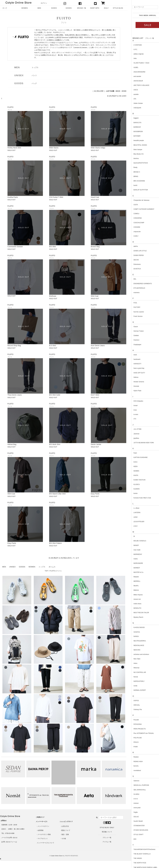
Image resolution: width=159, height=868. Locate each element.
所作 (131, 839)
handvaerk (133, 359)
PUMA (132, 747)
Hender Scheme (135, 382)
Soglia (132, 812)
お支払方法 (65, 826)
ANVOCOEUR (135, 81)
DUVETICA (134, 269)
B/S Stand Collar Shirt (57, 494)
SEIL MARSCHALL (136, 790)
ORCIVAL (133, 705)
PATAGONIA (134, 724)
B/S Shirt (52, 247)
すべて (5, 8)
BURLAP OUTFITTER (137, 190)
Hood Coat (95, 197)
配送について (66, 830)
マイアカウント (43, 839)
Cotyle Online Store (56, 856)
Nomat (132, 677)
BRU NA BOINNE (136, 181)
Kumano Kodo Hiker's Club (139, 498)
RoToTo (132, 766)
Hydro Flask (134, 391)
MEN (39, 8)
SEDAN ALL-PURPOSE (138, 785)
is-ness (132, 414)
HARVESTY (134, 364)
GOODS (69, 8)
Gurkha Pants (13, 197)
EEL (131, 279)
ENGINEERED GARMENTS (139, 284)
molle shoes (134, 604)
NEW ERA (133, 650)
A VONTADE (134, 45)
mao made (133, 550)
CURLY (132, 236)
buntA (132, 185)
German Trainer (135, 331)
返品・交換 (65, 834)
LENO (132, 517)
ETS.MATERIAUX (136, 288)
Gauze (132, 327)
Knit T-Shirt (95, 395)
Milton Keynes (134, 595)
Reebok (132, 757)
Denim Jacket (96, 444)
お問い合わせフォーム (9, 842)
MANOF (132, 545)
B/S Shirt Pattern (55, 543)
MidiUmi (132, 590)
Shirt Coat (95, 296)
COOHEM (133, 227)
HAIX (132, 355)
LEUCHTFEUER (135, 522)
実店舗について (107, 832)
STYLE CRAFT (135, 835)
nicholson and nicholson (138, 654)
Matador (133, 577)
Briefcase (53, 296)
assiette (132, 94)
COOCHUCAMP (135, 223)
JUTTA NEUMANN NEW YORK (140, 443)
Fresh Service (134, 316)
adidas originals (135, 54)
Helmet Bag (12, 444)
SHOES (54, 8)
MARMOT (133, 568)
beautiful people (135, 140)
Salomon (133, 781)
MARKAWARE (135, 563)
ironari (132, 406)
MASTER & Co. (135, 572)
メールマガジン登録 (44, 834)
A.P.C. (132, 49)
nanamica (133, 632)
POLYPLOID (134, 738)
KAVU (132, 462)
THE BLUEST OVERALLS (138, 854)
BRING (132, 176)
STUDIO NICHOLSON (137, 830)
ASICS (132, 90)
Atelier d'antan (134, 103)
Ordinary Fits (134, 710)
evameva (133, 293)
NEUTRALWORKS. (136, 641)
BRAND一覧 (82, 8)
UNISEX (19, 75)
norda (132, 686)
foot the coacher (135, 312)
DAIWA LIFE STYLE (136, 251)
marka (132, 559)
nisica (132, 663)
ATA (131, 99)
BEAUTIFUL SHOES (137, 145)
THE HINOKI (134, 858)
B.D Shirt (53, 346)
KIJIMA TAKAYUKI (136, 480)
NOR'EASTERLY (135, 681)
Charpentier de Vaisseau (138, 200)
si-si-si (132, 799)
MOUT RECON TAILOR (138, 613)
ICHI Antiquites (135, 401)
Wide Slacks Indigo (98, 148)
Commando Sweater (15, 247)
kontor (132, 493)
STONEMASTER (135, 826)
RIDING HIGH (134, 762)
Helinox (132, 377)
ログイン (44, 3)
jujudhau (133, 438)
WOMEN (25, 8)
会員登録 (40, 830)
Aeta (131, 58)
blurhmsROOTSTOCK (137, 163)
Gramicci (133, 340)
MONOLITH (134, 608)
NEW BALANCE (135, 645)
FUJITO (64, 18)
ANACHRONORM (136, 72)
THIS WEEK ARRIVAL (144, 15)
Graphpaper (134, 345)
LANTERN (133, 513)
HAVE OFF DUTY (136, 373)
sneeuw (132, 803)
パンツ (34, 75)
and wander (134, 76)
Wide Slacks (54, 148)
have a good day (135, 368)
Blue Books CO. (135, 154)
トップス (35, 67)
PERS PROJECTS (136, 729)
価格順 (118, 91)
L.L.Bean (133, 508)
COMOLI (133, 214)
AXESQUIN (134, 108)
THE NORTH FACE (136, 863)
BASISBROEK (135, 132)
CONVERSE (134, 218)
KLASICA (133, 484)
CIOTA (132, 205)
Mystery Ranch (135, 617)
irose (131, 410)
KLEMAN (133, 489)
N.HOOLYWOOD (135, 627)
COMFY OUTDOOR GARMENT (140, 209)
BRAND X (133, 172)
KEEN (132, 466)
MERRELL (133, 581)
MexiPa (132, 586)
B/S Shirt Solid (55, 395)
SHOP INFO (95, 8)
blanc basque (134, 150)
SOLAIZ (132, 817)
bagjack (132, 118)
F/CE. (132, 303)
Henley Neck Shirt (14, 148)
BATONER (133, 136)
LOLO (132, 526)
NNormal (133, 668)
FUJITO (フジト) (56, 571)
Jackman (133, 434)
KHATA (132, 475)
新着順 (124, 91)
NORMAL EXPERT (136, 690)
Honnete (133, 386)
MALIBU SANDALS (136, 541)
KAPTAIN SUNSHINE (137, 457)
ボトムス (52, 567)
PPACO (132, 742)
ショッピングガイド (66, 822)
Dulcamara (133, 264)
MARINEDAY (134, 554)
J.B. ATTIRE (134, 429)
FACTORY (133, 307)
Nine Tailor (133, 659)
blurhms (132, 158)
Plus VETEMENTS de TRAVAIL (140, 733)
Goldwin (132, 336)
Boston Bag (95, 247)
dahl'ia (132, 246)
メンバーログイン (43, 826)
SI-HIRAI (133, 794)
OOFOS (132, 701)
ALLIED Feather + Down (138, 63)
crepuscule (133, 232)
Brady (132, 167)
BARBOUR (133, 127)
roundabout (134, 770)
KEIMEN (133, 471)
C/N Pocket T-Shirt (56, 197)
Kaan (132, 453)
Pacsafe (132, 720)
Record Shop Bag (14, 346)
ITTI (131, 419)
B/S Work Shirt (55, 444)
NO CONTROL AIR (136, 672)
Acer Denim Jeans (98, 346)
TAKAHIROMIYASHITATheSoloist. (141, 849)
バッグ (34, 83)
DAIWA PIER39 (135, 255)
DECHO (132, 260)
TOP (46, 571)
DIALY (106, 8)
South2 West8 (134, 821)
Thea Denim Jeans (15, 395)
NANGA (132, 636)
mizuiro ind (133, 599)
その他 (64, 839)
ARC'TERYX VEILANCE (138, 85)
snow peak (133, 808)
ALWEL (132, 67)
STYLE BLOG (118, 8)
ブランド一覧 (107, 838)
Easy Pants (95, 494)
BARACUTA (134, 123)
